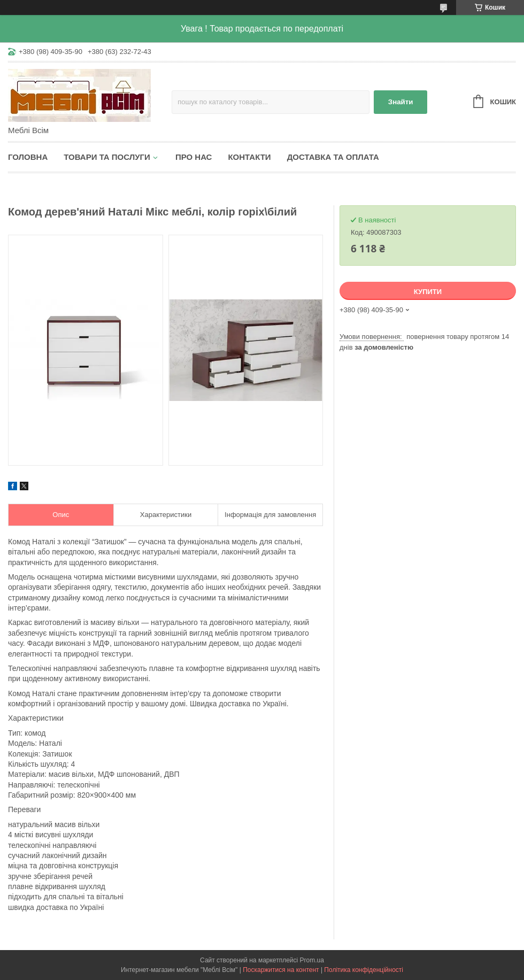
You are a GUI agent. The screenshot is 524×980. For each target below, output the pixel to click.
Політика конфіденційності (364, 970)
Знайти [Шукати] (401, 102)
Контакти (249, 157)
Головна (28, 157)
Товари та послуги (107, 157)
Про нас (194, 157)
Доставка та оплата (333, 157)
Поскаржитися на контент (281, 970)
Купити (428, 292)
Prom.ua (312, 960)
